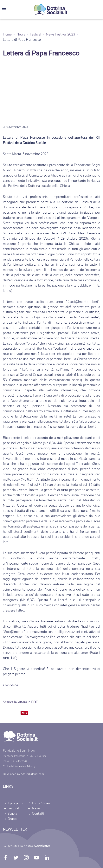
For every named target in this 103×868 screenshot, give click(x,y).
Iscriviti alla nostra (26, 846)
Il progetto (13, 803)
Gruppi (10, 819)
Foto (35, 803)
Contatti (36, 814)
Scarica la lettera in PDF (20, 702)
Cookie (7, 767)
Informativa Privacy (24, 767)
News (34, 809)
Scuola (10, 814)
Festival (11, 809)
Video (46, 803)
